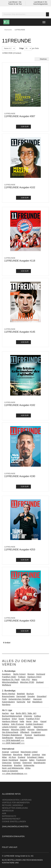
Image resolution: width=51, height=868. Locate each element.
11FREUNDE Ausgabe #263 (20, 621)
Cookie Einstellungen (14, 821)
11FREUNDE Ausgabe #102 (20, 187)
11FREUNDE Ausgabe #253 (20, 550)
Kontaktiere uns (10, 863)
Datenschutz (9, 816)
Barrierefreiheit (11, 819)
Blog (4, 860)
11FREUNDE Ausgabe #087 (20, 116)
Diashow (42, 59)
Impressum (8, 811)
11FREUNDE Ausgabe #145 (20, 332)
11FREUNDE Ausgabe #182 (20, 405)
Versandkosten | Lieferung (17, 800)
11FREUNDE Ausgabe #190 (20, 476)
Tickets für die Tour (15, 4)
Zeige (22, 48)
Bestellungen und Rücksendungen (25, 860)
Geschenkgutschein (40, 4)
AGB (4, 813)
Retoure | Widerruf (13, 805)
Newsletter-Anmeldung (15, 808)
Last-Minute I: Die (15, 2)
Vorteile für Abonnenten (16, 803)
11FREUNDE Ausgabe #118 (20, 261)
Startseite (8, 30)
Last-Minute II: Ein (40, 2)
